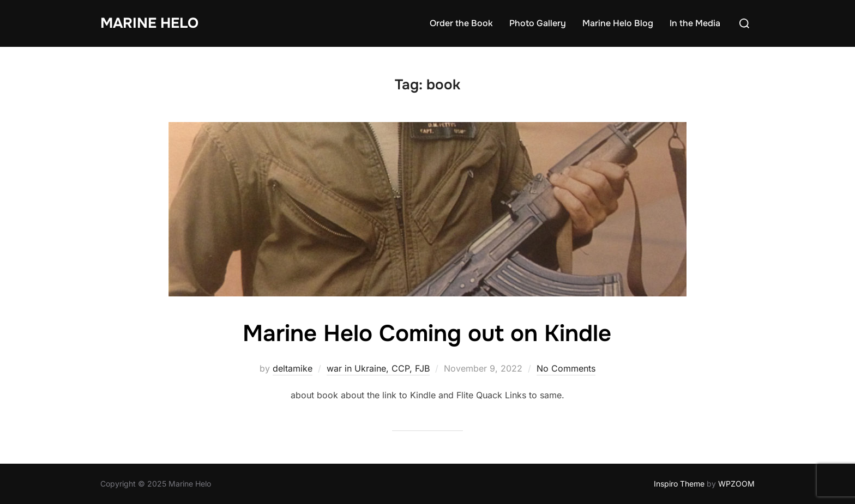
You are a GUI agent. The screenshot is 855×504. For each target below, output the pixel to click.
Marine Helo (149, 23)
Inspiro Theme (679, 484)
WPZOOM (736, 484)
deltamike (293, 368)
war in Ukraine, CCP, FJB (378, 368)
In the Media (695, 23)
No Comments (566, 368)
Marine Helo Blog (618, 23)
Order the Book (461, 23)
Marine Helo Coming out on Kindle (427, 333)
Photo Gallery (538, 23)
